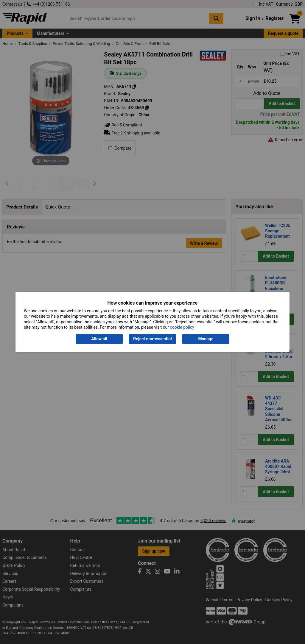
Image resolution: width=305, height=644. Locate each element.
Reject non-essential (152, 339)
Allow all (99, 339)
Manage (206, 339)
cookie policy (182, 327)
